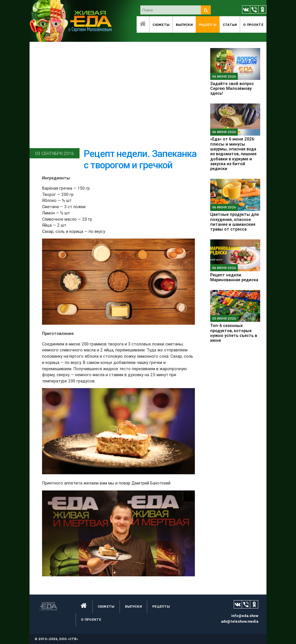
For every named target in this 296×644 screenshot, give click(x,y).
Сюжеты (161, 25)
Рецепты (208, 25)
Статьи (230, 25)
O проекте (253, 25)
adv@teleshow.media (240, 621)
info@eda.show (245, 616)
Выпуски (184, 25)
